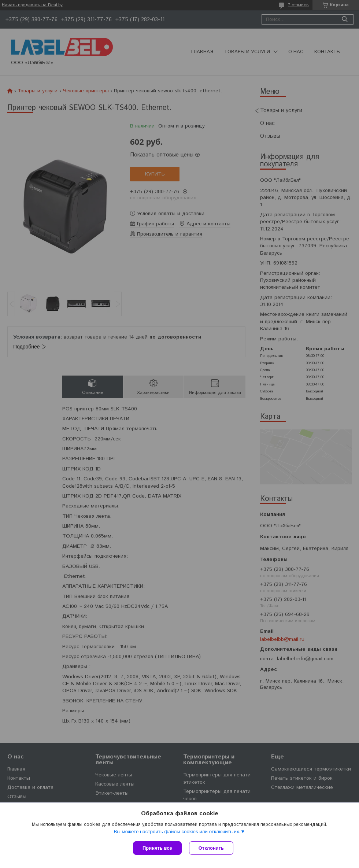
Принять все (157, 848)
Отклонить (211, 848)
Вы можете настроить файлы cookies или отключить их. (177, 832)
